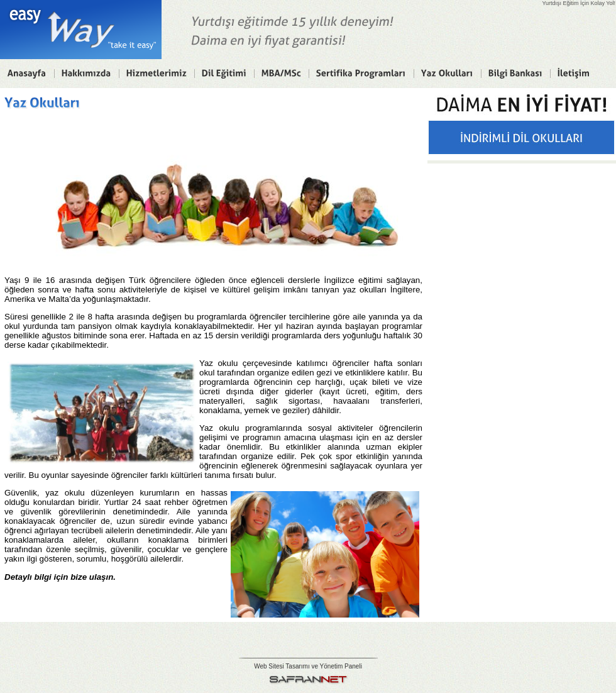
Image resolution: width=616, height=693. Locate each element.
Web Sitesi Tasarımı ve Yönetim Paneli (308, 666)
